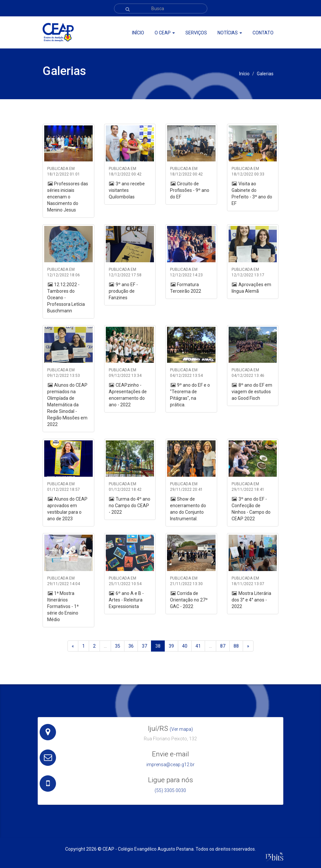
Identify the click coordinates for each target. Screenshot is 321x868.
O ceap (165, 33)
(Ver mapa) (181, 729)
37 (144, 646)
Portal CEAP (234, 23)
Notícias (230, 33)
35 (118, 646)
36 (131, 646)
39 (171, 646)
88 (236, 646)
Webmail (260, 23)
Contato (263, 33)
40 (185, 646)
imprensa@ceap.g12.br (170, 765)
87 (223, 646)
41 (198, 646)
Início (138, 33)
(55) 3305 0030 (170, 790)
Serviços (196, 33)
